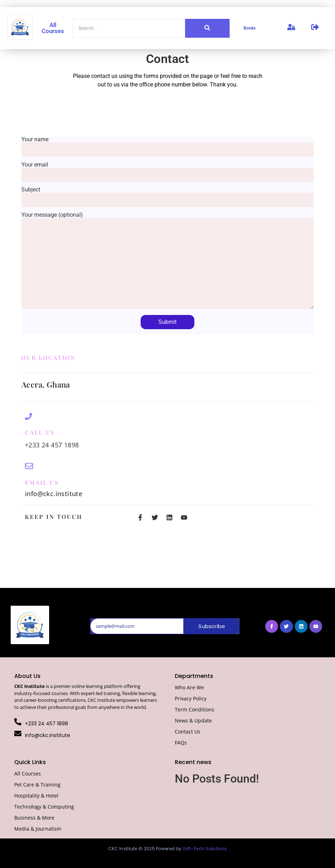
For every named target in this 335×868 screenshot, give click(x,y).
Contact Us (188, 732)
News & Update (193, 720)
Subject (167, 195)
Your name (167, 145)
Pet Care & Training (37, 785)
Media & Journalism (38, 829)
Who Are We (189, 687)
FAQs (181, 743)
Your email (167, 170)
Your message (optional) (167, 261)
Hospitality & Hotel (36, 796)
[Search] (129, 28)
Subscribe (212, 626)
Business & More (34, 818)
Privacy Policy (191, 698)
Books (250, 28)
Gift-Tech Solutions (205, 849)
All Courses (53, 28)
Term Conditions (195, 709)
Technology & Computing (44, 807)
